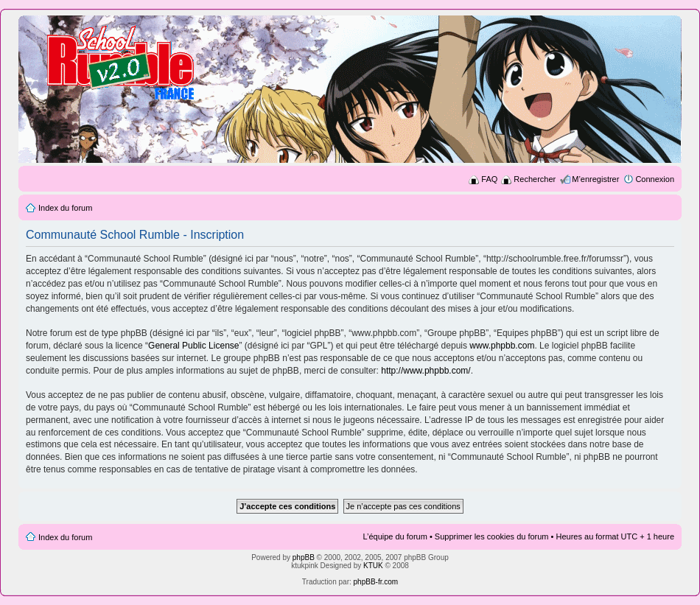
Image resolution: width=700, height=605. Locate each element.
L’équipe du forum (395, 536)
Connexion (655, 179)
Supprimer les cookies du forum (492, 536)
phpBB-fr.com (376, 582)
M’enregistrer (595, 179)
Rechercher (535, 179)
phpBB (304, 557)
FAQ (489, 179)
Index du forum (65, 208)
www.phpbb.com (502, 346)
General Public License (193, 346)
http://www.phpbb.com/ (426, 371)
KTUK (373, 566)
